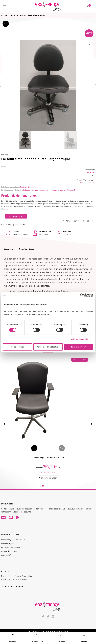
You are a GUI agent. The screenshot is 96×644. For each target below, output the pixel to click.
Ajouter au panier (16, 216)
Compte (84, 642)
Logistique (53, 189)
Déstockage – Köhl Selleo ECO (60, 457)
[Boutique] (13, 635)
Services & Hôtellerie (65, 189)
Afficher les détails (80, 339)
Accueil (5, 15)
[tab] (9, 248)
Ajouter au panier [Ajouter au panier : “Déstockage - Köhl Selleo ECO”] (60, 477)
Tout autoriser (78, 347)
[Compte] (84, 635)
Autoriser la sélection (48, 347)
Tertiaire (77, 189)
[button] (5, 6)
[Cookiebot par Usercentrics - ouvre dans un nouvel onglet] (82, 295)
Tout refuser (18, 347)
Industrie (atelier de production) (35, 189)
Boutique (14, 15)
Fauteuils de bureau (28, 186)
